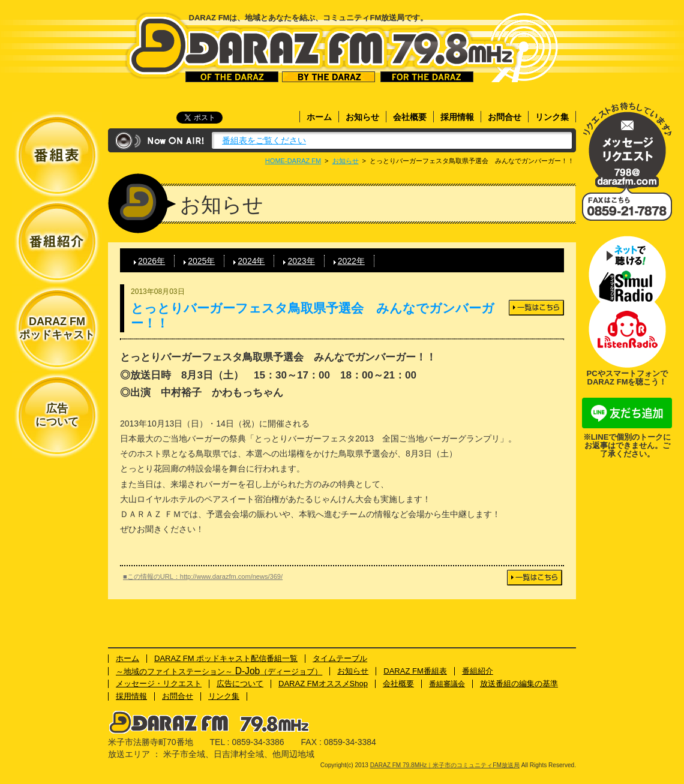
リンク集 (552, 117)
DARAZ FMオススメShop (323, 684)
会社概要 (410, 117)
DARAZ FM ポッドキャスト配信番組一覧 (226, 658)
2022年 (351, 261)
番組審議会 (447, 684)
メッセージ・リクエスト (627, 145)
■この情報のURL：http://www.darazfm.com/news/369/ (203, 576)
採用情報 (457, 117)
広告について (57, 415)
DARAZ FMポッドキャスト (57, 328)
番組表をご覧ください (264, 140)
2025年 (201, 261)
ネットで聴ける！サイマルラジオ (627, 269)
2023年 (301, 261)
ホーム (319, 117)
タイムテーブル (340, 658)
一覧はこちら (536, 308)
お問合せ (505, 117)
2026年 (151, 261)
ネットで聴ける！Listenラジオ (627, 335)
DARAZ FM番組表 (415, 671)
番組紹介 (478, 671)
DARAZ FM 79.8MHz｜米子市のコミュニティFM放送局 (322, 47)
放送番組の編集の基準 (519, 684)
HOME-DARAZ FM (293, 161)
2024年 (251, 261)
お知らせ (362, 117)
